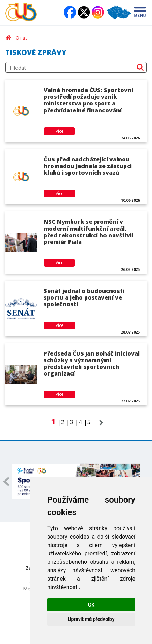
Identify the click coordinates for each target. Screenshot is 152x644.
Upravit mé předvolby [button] (91, 619)
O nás (21, 38)
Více (60, 131)
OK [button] (91, 605)
